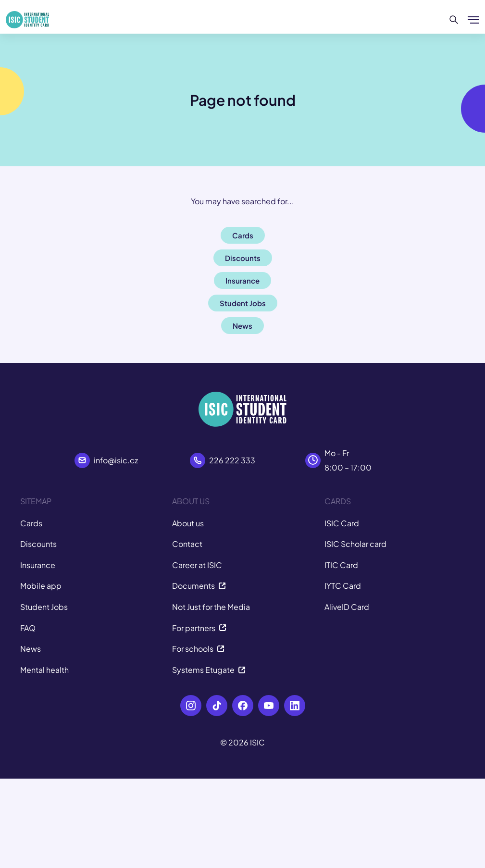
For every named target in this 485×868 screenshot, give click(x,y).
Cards (31, 523)
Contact (187, 544)
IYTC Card (343, 586)
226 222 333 (232, 460)
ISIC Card (342, 523)
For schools (198, 649)
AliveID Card (347, 607)
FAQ (28, 628)
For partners (199, 628)
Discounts (38, 544)
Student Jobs (44, 607)
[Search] (454, 20)
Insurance (38, 565)
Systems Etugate (209, 670)
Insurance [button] (242, 280)
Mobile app (41, 586)
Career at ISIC (197, 565)
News (31, 649)
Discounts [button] (243, 258)
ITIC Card (341, 565)
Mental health (44, 670)
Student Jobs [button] (243, 303)
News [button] (242, 326)
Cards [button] (243, 235)
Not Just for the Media (211, 607)
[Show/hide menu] (473, 20)
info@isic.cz (116, 460)
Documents (199, 586)
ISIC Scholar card (355, 544)
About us (188, 523)
